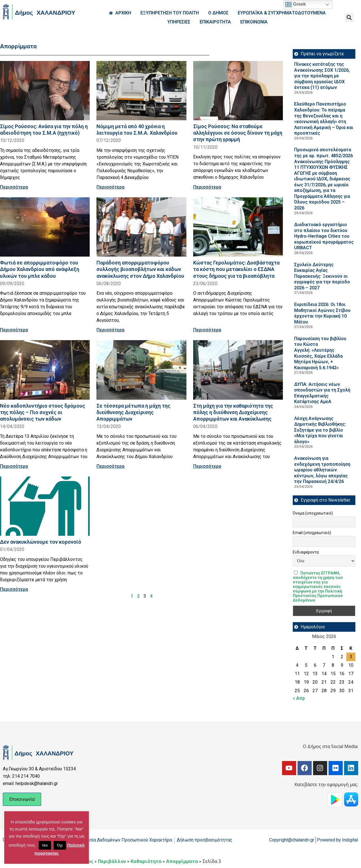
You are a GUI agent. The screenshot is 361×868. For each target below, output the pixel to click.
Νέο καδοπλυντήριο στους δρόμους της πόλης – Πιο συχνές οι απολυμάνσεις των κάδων (43, 412)
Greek (296, 5)
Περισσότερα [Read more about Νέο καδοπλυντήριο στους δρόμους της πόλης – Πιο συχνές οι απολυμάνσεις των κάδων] (14, 466)
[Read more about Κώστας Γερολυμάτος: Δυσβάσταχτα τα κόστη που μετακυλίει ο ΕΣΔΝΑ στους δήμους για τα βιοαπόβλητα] (238, 227)
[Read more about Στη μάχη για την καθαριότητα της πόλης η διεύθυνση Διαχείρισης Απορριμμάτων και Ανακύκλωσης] (238, 370)
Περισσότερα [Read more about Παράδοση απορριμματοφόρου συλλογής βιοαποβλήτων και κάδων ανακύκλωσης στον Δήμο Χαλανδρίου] (110, 330)
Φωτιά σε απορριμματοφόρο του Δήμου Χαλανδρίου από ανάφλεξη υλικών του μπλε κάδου (40, 269)
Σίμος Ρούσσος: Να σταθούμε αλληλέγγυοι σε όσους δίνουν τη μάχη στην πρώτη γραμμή (238, 133)
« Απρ (299, 698)
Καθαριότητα (146, 861)
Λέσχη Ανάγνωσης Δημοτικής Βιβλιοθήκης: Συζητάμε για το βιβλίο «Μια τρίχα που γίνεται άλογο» (320, 430)
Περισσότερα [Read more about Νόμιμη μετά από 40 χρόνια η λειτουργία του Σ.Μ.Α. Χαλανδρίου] (110, 187)
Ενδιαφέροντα (306, 552)
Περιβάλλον (112, 861)
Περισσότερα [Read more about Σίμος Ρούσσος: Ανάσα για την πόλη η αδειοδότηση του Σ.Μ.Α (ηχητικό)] (14, 187)
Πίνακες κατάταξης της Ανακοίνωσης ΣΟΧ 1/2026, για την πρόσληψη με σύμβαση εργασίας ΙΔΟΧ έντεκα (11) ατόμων (322, 76)
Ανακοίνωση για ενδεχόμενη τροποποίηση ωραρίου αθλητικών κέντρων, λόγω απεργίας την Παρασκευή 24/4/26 (322, 470)
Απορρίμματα (182, 861)
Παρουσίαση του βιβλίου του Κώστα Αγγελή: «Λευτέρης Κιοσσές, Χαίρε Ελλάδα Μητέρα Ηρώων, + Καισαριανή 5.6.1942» (320, 353)
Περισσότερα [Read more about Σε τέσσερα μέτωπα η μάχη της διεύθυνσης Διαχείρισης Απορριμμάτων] (110, 466)
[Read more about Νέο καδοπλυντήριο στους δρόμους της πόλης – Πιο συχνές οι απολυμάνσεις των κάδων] (45, 370)
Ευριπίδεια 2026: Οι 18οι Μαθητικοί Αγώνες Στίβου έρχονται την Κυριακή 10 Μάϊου (322, 313)
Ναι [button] (45, 845)
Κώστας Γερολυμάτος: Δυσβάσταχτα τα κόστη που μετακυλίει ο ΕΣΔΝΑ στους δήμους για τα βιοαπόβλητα (236, 269)
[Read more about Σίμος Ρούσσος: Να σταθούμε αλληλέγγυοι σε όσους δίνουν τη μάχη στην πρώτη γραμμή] (238, 91)
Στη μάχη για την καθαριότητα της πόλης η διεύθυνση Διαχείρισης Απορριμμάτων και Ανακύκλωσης (233, 412)
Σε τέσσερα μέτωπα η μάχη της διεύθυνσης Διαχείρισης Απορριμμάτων (133, 412)
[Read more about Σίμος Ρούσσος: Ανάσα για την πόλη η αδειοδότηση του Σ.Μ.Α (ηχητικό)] (45, 91)
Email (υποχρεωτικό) (312, 533)
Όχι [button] (60, 845)
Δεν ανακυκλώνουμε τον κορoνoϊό (41, 542)
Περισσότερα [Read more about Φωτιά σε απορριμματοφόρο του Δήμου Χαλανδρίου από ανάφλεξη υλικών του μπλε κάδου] (14, 330)
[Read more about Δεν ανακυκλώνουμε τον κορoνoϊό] (45, 506)
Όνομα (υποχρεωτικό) (313, 513)
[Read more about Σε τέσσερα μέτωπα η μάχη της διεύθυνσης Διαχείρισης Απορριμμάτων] (141, 370)
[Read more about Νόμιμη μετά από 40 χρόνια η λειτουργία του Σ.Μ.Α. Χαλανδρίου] (141, 91)
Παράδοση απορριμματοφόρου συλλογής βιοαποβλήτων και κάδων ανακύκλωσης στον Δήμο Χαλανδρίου (140, 269)
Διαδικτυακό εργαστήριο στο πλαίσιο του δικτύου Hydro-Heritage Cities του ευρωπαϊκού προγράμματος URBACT (324, 236)
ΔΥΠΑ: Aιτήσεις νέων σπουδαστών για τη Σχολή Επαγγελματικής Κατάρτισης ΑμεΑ (322, 393)
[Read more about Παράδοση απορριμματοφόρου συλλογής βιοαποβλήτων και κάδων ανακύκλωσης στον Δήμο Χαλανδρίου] (141, 227)
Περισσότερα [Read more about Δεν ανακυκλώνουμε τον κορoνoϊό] (14, 589)
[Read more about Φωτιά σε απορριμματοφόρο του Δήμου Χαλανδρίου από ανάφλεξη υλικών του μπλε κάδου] (45, 227)
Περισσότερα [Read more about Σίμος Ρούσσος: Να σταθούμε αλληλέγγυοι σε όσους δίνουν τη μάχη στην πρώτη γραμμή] (207, 187)
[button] (349, 18)
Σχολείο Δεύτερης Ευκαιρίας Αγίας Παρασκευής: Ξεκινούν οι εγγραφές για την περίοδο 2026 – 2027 (322, 276)
